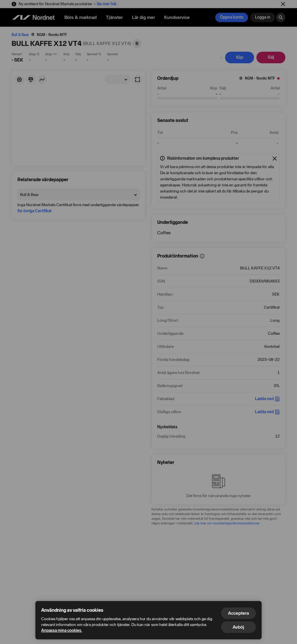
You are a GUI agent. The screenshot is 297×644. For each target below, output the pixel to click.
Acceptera (238, 613)
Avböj (238, 627)
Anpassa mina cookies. (62, 630)
